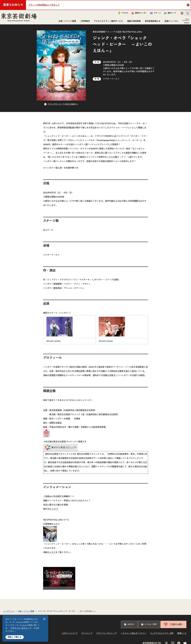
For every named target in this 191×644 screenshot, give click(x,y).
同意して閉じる (15, 637)
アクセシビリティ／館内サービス (108, 22)
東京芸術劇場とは (152, 22)
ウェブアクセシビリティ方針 (162, 636)
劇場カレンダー (136, 14)
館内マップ (167, 14)
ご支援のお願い (173, 627)
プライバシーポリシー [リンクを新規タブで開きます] (20, 628)
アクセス (121, 14)
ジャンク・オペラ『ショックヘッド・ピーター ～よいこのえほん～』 (67, 614)
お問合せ (129, 627)
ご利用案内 (84, 22)
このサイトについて (69, 636)
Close (188, 5)
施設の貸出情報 (133, 22)
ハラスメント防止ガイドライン (134, 636)
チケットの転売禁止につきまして (44, 5)
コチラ (55, 512)
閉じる (44, 619)
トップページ (9, 614)
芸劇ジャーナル (170, 22)
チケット (153, 14)
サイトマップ (87, 636)
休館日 (39, 642)
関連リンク (182, 636)
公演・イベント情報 (66, 22)
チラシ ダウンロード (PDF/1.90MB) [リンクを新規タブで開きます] (62, 107)
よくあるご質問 (149, 627)
